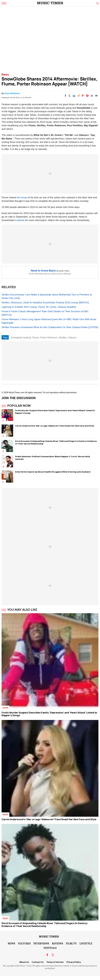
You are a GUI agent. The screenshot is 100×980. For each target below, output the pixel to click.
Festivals (50, 948)
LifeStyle (86, 943)
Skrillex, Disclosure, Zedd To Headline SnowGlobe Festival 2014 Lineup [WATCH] (45, 303)
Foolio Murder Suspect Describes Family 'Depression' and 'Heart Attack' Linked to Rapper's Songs (55, 412)
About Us (24, 962)
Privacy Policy (74, 962)
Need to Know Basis (43, 271)
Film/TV (71, 943)
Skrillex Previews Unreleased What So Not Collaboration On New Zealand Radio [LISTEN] (50, 327)
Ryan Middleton (12, 93)
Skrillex (63, 337)
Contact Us (38, 962)
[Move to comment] (96, 96)
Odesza (72, 337)
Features (24, 943)
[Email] (92, 96)
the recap (22, 197)
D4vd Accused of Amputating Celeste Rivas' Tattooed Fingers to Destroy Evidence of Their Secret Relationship (56, 442)
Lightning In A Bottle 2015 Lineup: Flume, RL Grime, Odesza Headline (39, 307)
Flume (35, 337)
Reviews (57, 943)
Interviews (41, 943)
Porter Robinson (49, 337)
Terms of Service (55, 962)
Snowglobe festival (21, 337)
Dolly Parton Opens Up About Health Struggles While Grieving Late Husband (53, 472)
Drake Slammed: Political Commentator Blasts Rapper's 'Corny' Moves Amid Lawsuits (52, 458)
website (21, 220)
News (5, 75)
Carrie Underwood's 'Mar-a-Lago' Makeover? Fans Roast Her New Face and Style (55, 426)
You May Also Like (22, 610)
